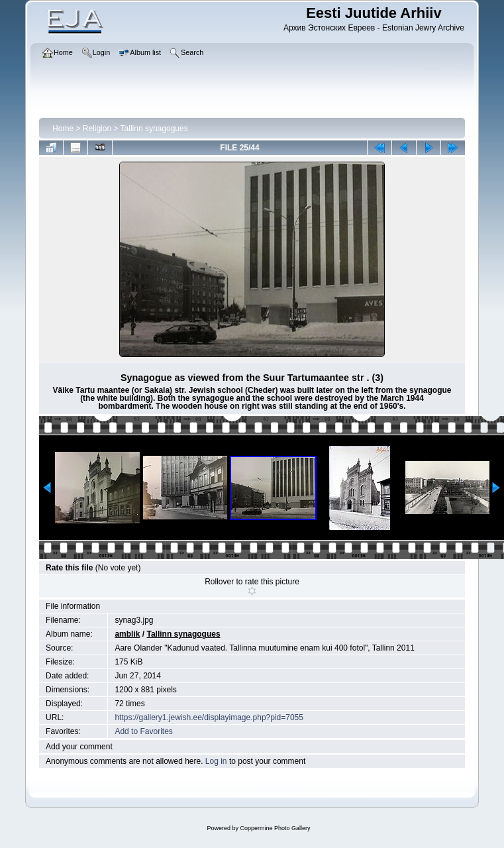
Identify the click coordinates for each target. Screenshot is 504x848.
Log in (216, 761)
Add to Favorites (143, 731)
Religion (97, 129)
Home (63, 129)
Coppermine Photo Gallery (275, 828)
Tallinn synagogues (154, 129)
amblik (127, 634)
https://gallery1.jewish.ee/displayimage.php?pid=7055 (209, 717)
